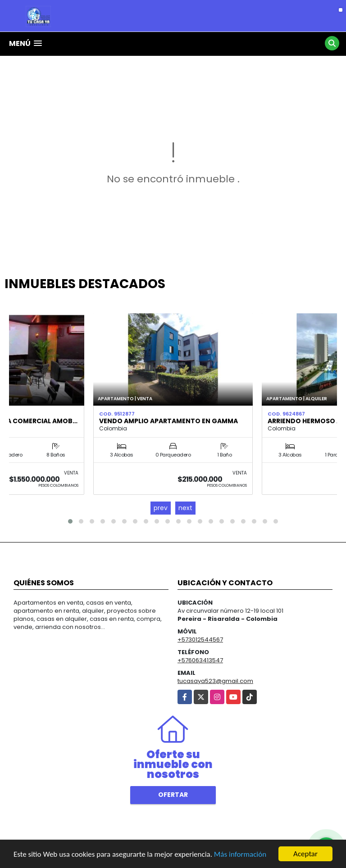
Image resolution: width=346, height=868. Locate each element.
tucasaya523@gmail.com (215, 681)
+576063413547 (200, 660)
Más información (240, 855)
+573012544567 (200, 640)
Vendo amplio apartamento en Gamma (168, 421)
